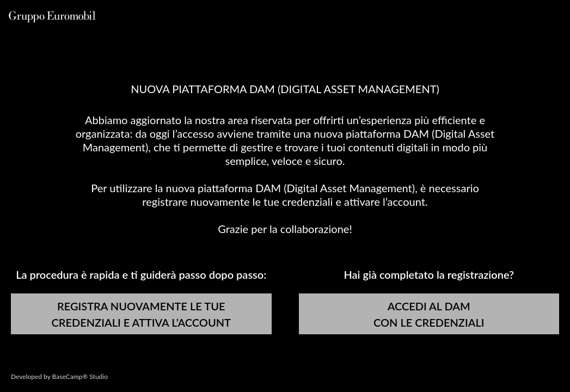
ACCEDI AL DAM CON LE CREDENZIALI (429, 314)
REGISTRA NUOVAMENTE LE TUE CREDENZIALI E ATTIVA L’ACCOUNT (141, 314)
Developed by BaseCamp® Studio (59, 376)
